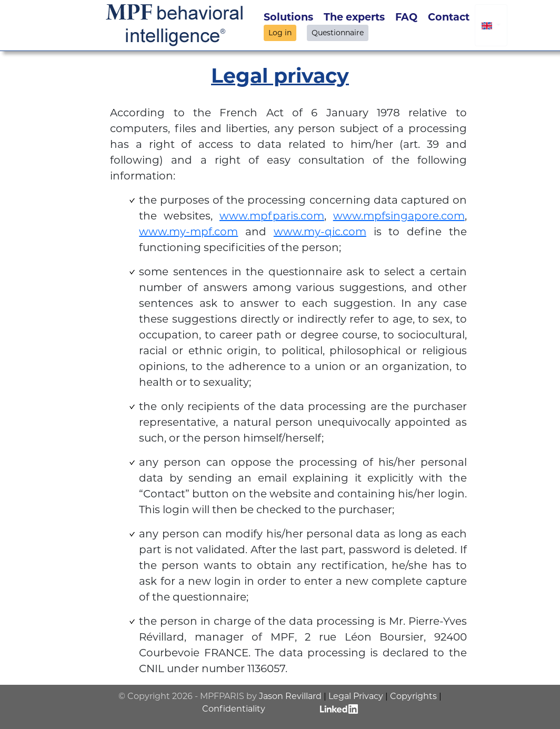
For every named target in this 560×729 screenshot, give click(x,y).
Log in (280, 33)
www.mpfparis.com (272, 216)
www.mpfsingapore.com (399, 216)
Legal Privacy (356, 696)
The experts (354, 17)
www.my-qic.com (320, 232)
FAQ (406, 17)
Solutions (288, 17)
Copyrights (413, 696)
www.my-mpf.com (188, 232)
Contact (449, 17)
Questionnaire (338, 33)
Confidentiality (234, 709)
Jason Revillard (290, 696)
